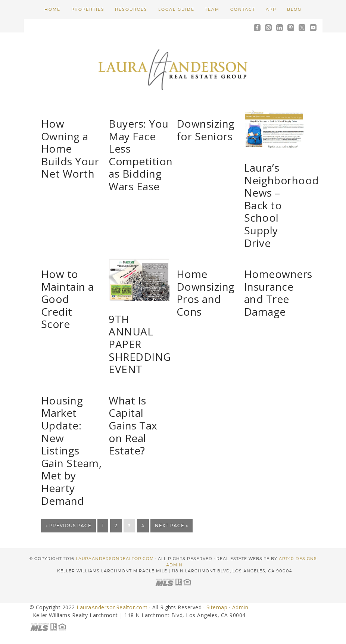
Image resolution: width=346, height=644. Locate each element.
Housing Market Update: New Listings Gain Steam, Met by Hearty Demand (71, 451)
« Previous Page (68, 526)
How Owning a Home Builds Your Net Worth (70, 149)
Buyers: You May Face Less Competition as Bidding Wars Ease (141, 155)
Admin (174, 564)
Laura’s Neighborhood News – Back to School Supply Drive (282, 205)
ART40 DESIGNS (298, 558)
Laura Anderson (173, 68)
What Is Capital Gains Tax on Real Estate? (133, 425)
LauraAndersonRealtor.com (115, 558)
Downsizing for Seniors (206, 130)
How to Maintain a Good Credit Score (68, 299)
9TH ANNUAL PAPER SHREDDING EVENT (140, 344)
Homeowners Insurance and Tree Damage (278, 293)
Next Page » (172, 526)
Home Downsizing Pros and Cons (206, 293)
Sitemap (217, 607)
